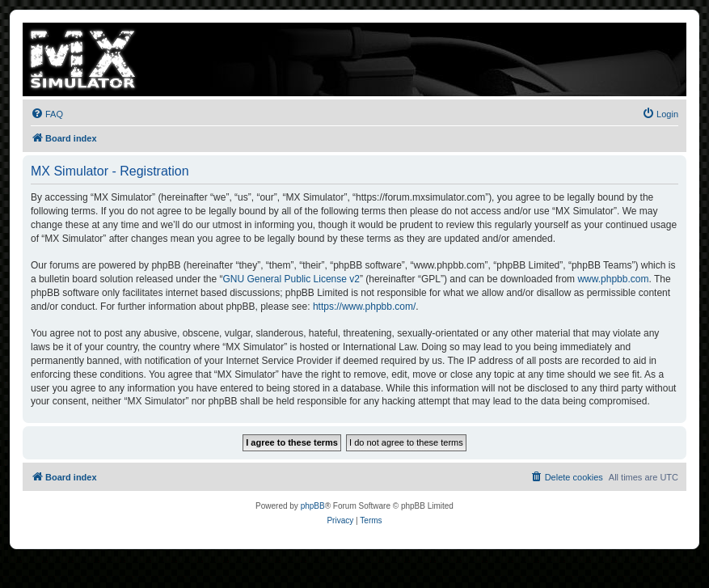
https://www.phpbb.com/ (364, 307)
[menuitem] (47, 114)
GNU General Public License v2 (291, 279)
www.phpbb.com (613, 279)
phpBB (313, 506)
